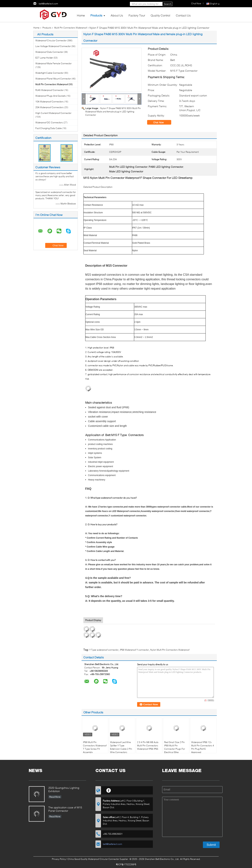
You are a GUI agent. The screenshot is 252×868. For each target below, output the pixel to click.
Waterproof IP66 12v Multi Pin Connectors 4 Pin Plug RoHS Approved (203, 747)
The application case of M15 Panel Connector (65, 809)
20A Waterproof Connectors (49, 107)
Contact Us (183, 15)
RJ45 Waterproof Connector (49, 90)
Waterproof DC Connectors (49, 122)
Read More (55, 797)
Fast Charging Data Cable (49, 128)
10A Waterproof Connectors (49, 102)
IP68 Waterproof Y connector (134, 650)
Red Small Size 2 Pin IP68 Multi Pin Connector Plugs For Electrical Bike (175, 747)
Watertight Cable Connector (49, 73)
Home (81, 15)
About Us (117, 15)
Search (168, 4)
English (215, 4)
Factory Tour (137, 15)
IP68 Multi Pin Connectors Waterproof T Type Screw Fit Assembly (95, 747)
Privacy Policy (59, 859)
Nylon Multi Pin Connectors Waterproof (170, 650)
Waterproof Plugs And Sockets (51, 96)
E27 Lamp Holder (44, 58)
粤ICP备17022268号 (126, 864)
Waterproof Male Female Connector (53, 63)
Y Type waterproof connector (104, 650)
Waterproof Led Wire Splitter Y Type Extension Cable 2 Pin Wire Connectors (121, 747)
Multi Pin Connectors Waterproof (71, 28)
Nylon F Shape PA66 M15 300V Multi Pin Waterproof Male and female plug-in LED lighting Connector (113, 112)
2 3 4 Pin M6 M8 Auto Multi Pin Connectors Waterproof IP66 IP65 (148, 746)
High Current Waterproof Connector (53, 113)
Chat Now (196, 3)
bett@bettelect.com (48, 4)
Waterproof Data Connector (49, 52)
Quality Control (160, 15)
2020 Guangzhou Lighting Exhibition (64, 789)
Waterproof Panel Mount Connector (53, 79)
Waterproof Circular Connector (51, 40)
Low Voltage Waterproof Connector (53, 46)
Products (96, 15)
